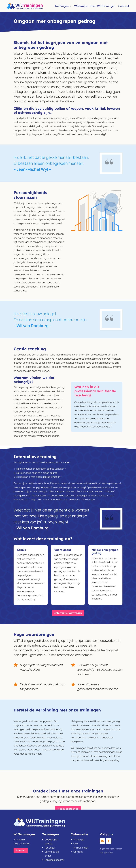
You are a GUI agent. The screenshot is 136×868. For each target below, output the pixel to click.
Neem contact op (68, 803)
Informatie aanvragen (68, 613)
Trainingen (62, 6)
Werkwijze (81, 6)
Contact (124, 6)
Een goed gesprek (54, 860)
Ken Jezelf (50, 848)
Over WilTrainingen (103, 6)
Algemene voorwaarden (111, 849)
